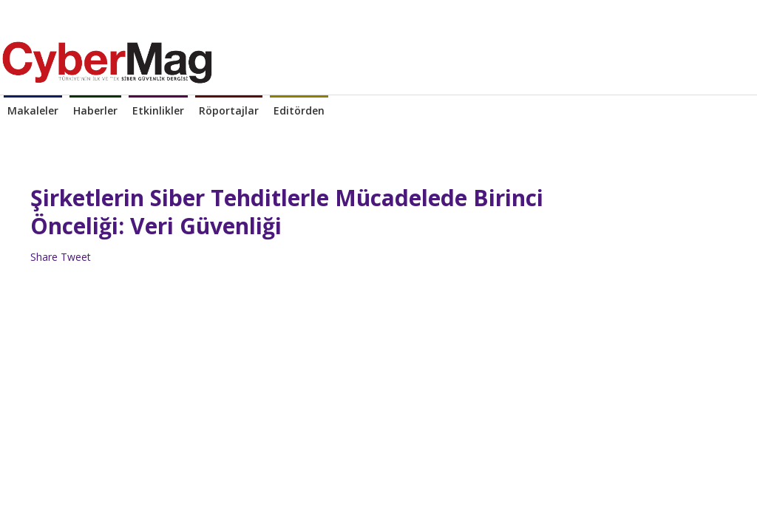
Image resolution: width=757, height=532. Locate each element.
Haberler (95, 110)
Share (44, 257)
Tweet (76, 257)
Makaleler (33, 110)
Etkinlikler (158, 110)
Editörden (299, 110)
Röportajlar (229, 110)
